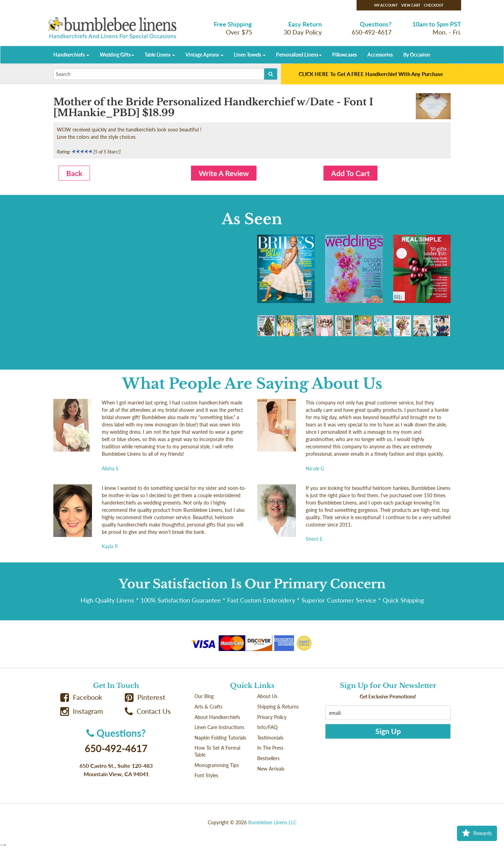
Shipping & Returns (278, 707)
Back (74, 173)
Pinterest (145, 697)
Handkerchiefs (71, 55)
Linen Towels (250, 55)
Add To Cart (350, 173)
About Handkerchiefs (217, 717)
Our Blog (204, 696)
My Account (386, 5)
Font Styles (206, 775)
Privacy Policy (272, 717)
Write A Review (224, 173)
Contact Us (148, 711)
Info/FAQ (267, 727)
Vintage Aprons (204, 55)
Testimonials (270, 738)
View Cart (411, 5)
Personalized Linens (299, 55)
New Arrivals (271, 769)
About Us (267, 696)
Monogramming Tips (217, 765)
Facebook (81, 697)
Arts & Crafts (208, 707)
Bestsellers (268, 758)
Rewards (477, 833)
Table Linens (160, 55)
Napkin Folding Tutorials (220, 738)
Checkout (434, 5)
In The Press (270, 748)
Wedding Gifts (117, 55)
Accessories (380, 55)
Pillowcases (345, 55)
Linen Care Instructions (219, 727)
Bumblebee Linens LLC (272, 822)
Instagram (82, 711)
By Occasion (417, 55)
